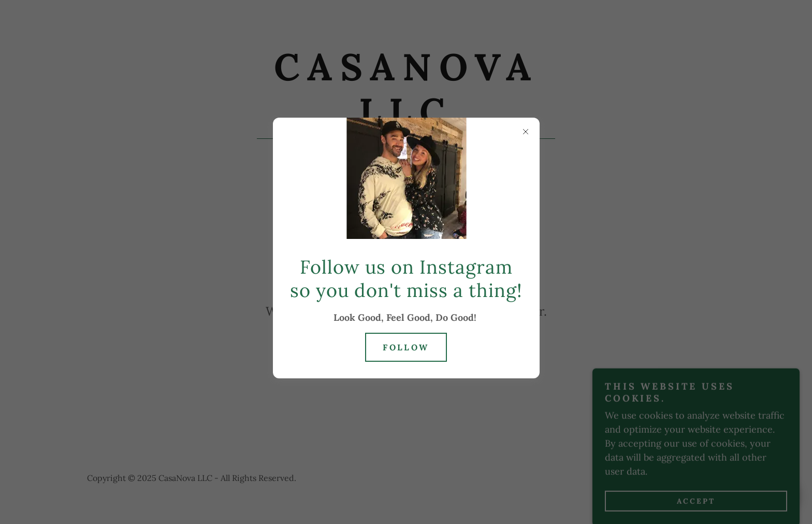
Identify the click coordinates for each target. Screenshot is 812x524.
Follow (406, 347)
